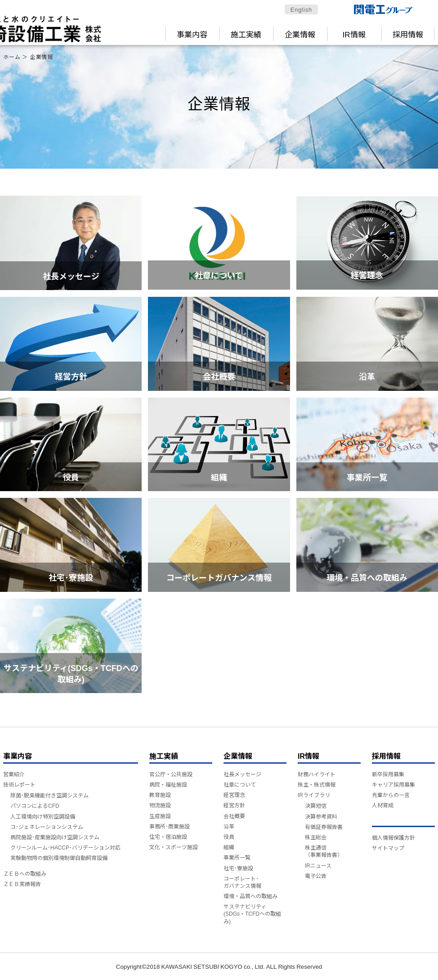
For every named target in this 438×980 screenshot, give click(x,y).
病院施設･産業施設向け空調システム (55, 837)
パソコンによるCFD (35, 805)
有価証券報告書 (324, 826)
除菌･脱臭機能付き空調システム (49, 795)
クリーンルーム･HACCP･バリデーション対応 (65, 847)
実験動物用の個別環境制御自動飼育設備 (59, 857)
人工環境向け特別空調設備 (43, 816)
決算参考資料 (321, 816)
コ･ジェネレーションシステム (47, 826)
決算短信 (316, 805)
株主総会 (316, 837)
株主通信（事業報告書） (324, 851)
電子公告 (316, 875)
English (301, 9)
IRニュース (318, 865)
